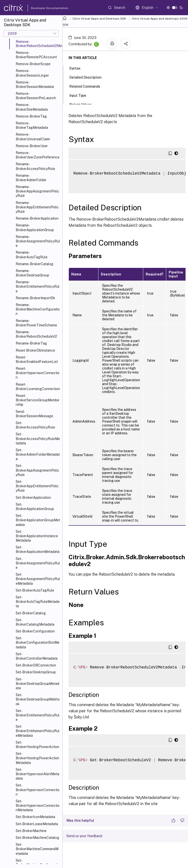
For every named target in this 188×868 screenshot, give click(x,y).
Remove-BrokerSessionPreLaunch (36, 96)
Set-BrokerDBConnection (36, 665)
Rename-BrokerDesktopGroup (32, 273)
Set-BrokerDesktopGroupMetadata (37, 684)
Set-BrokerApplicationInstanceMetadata (37, 536)
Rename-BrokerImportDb (35, 298)
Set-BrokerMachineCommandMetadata (37, 849)
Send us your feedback (84, 836)
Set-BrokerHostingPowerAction (37, 745)
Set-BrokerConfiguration (35, 631)
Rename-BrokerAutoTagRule (32, 255)
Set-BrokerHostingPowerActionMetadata (37, 758)
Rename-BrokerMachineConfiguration (38, 309)
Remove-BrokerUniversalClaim (33, 137)
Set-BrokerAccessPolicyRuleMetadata (38, 439)
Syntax (78, 68)
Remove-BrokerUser (32, 146)
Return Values (83, 104)
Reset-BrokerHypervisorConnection (38, 373)
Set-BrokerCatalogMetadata (35, 622)
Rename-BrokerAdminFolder (31, 178)
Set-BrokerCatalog (31, 613)
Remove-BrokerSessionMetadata (35, 84)
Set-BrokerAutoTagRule (35, 590)
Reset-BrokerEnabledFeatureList (37, 359)
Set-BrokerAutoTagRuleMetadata (38, 602)
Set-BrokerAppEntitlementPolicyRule (37, 486)
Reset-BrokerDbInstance (35, 350)
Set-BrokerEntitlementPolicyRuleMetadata (38, 731)
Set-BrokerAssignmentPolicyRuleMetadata (38, 579)
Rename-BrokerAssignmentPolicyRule (38, 241)
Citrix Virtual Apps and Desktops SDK (99, 19)
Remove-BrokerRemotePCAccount (36, 55)
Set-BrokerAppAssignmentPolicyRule (37, 470)
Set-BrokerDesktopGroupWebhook (38, 699)
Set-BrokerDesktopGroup (36, 672)
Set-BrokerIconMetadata (35, 817)
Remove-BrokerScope (33, 64)
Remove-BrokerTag (31, 116)
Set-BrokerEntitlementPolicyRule (38, 715)
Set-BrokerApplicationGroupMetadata (38, 520)
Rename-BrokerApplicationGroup (35, 227)
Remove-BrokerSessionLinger (32, 73)
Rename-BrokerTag (31, 343)
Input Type (80, 95)
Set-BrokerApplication (33, 498)
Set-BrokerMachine (31, 831)
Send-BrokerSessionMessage (34, 414)
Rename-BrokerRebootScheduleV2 (36, 334)
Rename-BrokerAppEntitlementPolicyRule (37, 207)
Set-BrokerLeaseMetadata (37, 824)
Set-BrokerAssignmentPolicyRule (38, 563)
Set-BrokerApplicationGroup (35, 507)
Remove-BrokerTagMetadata (32, 125)
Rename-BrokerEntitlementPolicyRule (38, 286)
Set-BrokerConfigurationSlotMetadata (38, 642)
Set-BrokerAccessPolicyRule (35, 425)
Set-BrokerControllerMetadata (37, 656)
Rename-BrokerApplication (37, 218)
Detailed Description (88, 77)
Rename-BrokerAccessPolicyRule (35, 166)
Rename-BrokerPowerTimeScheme (36, 323)
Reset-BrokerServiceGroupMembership (37, 400)
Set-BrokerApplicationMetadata (38, 549)
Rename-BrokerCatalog (35, 264)
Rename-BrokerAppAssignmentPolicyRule (37, 191)
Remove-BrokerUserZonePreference (38, 155)
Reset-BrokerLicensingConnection (38, 387)
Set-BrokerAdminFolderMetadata (38, 454)
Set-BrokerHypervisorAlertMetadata (37, 774)
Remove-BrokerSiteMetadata (32, 107)
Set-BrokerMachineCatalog (37, 838)
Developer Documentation (42, 8)
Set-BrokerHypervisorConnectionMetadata (38, 806)
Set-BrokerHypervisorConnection (38, 790)
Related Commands (87, 86)
